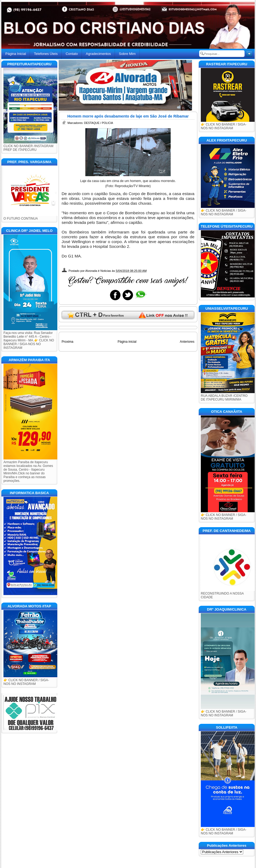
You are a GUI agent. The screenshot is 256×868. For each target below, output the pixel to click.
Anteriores (187, 342)
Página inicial (127, 342)
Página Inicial (16, 54)
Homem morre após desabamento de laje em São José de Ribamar (128, 116)
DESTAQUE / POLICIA (99, 123)
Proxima (67, 342)
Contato (72, 54)
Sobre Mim (127, 54)
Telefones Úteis (46, 54)
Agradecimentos (98, 54)
